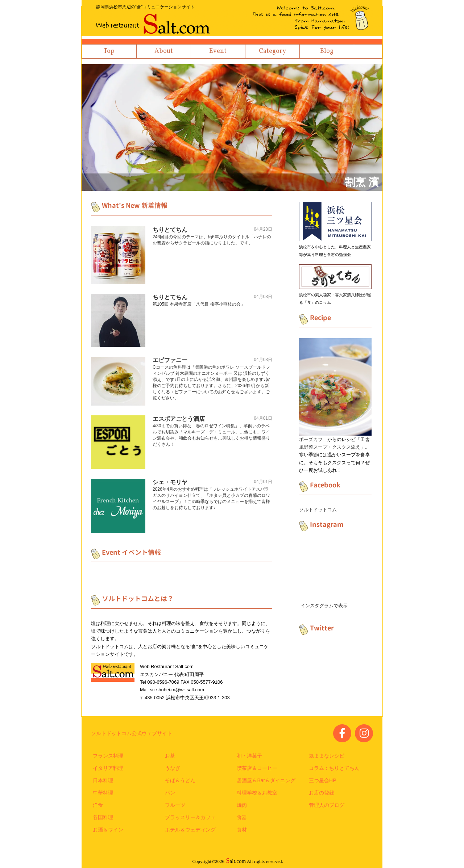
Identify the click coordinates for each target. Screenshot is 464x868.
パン (170, 793)
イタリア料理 (108, 768)
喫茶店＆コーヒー (257, 768)
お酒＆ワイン (108, 830)
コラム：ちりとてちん (334, 768)
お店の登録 (322, 793)
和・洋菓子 (249, 756)
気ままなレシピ (327, 756)
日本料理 (103, 780)
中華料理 (103, 793)
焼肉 (242, 805)
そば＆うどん (180, 780)
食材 (242, 830)
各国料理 (103, 817)
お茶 (170, 756)
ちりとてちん (170, 230)
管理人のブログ (327, 805)
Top (109, 51)
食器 (242, 817)
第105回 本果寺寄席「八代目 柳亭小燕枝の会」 (199, 304)
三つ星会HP (322, 780)
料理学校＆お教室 (257, 793)
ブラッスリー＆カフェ (190, 817)
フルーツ (175, 805)
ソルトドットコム (318, 510)
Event (218, 51)
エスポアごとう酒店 (179, 419)
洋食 (98, 805)
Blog (327, 51)
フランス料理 (108, 756)
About (164, 51)
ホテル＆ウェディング (190, 830)
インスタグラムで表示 (324, 606)
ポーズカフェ (313, 439)
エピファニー (170, 360)
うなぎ (173, 768)
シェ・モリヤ (170, 482)
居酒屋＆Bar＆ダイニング (266, 780)
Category (272, 51)
